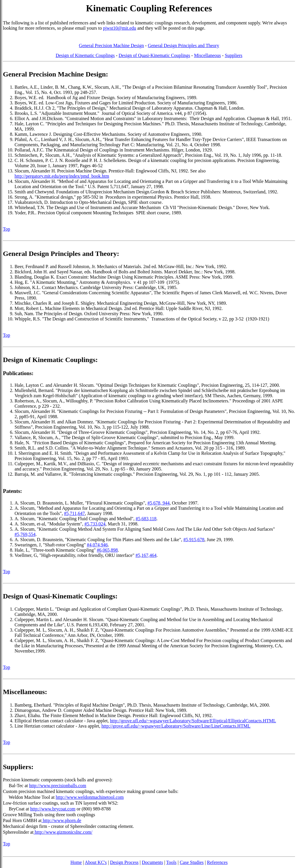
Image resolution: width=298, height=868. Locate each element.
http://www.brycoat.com (53, 809)
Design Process (124, 862)
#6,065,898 (107, 550)
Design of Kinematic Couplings (85, 55)
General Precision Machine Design (111, 46)
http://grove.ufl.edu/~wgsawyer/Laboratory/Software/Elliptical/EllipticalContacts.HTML (193, 721)
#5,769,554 (25, 534)
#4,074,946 (97, 545)
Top (7, 229)
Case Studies (192, 862)
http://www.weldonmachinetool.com (90, 797)
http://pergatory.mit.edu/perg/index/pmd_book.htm (62, 176)
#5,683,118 (146, 519)
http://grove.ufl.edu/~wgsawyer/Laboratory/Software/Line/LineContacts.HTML (176, 726)
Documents (152, 862)
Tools (171, 862)
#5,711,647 (74, 513)
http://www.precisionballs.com (58, 786)
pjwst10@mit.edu (120, 28)
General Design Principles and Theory (183, 46)
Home (76, 862)
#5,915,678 (194, 540)
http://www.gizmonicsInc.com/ (63, 832)
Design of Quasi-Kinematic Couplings (155, 55)
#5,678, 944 (159, 503)
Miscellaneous (207, 55)
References (217, 862)
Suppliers (233, 55)
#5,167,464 (146, 555)
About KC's (96, 862)
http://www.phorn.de (61, 820)
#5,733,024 (95, 524)
